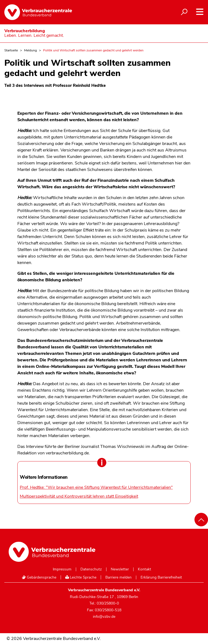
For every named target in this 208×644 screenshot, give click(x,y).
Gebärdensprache (39, 577)
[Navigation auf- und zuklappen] (200, 12)
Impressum (62, 569)
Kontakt (144, 569)
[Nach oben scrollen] (201, 520)
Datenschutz (91, 569)
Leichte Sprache (81, 577)
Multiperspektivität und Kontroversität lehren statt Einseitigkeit (79, 496)
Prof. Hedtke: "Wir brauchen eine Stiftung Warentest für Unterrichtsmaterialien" (96, 487)
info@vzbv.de (104, 617)
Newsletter (120, 569)
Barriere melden (118, 577)
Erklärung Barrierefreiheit (161, 577)
